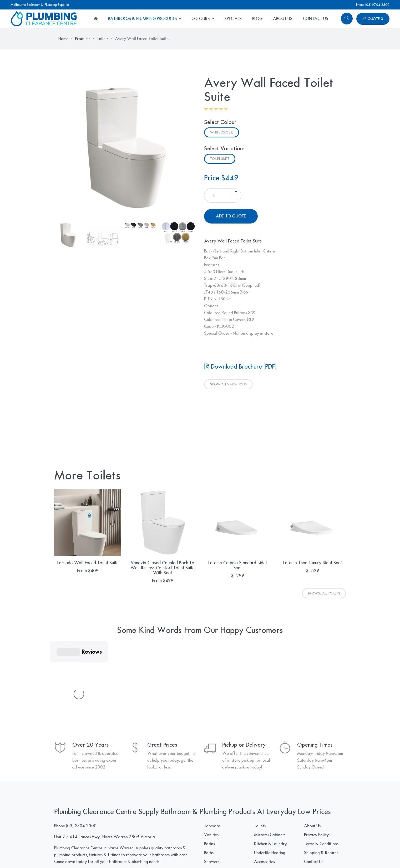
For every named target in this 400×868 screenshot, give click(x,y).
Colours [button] (201, 19)
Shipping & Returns (321, 774)
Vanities (211, 756)
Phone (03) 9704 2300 (373, 5)
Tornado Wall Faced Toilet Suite (88, 563)
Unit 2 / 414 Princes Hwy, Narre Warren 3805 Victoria (105, 758)
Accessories (264, 783)
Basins (209, 765)
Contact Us (316, 19)
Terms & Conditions (321, 765)
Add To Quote (231, 216)
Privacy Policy (316, 756)
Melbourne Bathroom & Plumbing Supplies (40, 5)
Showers (212, 783)
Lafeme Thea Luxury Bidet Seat (313, 563)
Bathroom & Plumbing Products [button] (143, 19)
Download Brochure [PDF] (240, 367)
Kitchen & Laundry (270, 765)
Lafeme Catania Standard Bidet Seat (238, 565)
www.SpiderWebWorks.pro (321, 854)
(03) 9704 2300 (81, 747)
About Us (283, 19)
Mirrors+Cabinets (270, 756)
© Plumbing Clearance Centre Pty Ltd (87, 854)
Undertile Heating (270, 774)
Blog (257, 19)
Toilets (103, 39)
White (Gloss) (222, 132)
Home (63, 39)
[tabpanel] (125, 147)
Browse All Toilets (324, 593)
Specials (233, 19)
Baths (209, 774)
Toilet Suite (220, 159)
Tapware (212, 747)
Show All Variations (228, 384)
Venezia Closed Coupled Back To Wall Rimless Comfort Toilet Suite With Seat (163, 568)
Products (83, 39)
